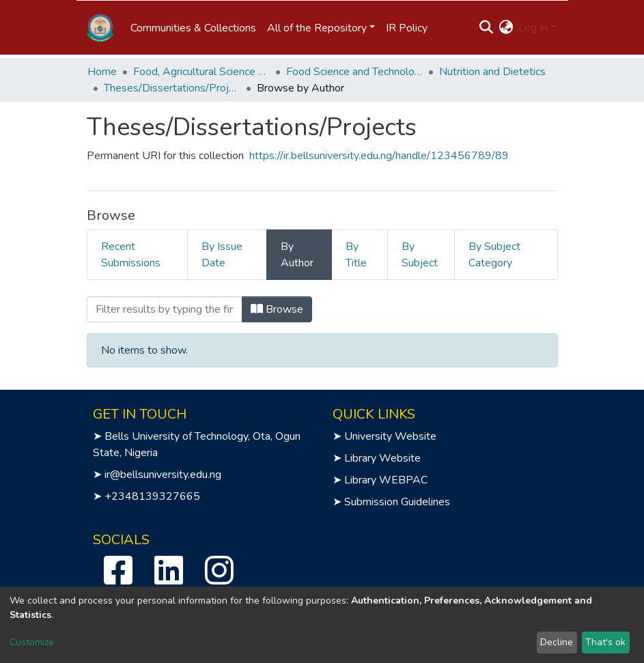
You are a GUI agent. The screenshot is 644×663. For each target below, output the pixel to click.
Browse (277, 309)
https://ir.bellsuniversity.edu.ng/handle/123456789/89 (379, 156)
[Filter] (165, 309)
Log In (533, 28)
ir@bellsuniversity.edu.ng (163, 475)
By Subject (420, 255)
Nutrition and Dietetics (492, 72)
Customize (32, 642)
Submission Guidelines (397, 502)
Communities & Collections (193, 28)
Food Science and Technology (354, 72)
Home (102, 72)
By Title (356, 255)
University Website (390, 436)
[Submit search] (486, 28)
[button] (506, 28)
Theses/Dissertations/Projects (172, 88)
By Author (297, 255)
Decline (557, 642)
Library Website (382, 458)
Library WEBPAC (386, 480)
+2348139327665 (152, 496)
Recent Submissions (131, 255)
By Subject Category (494, 255)
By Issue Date (222, 255)
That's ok (605, 642)
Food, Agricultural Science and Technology (201, 72)
